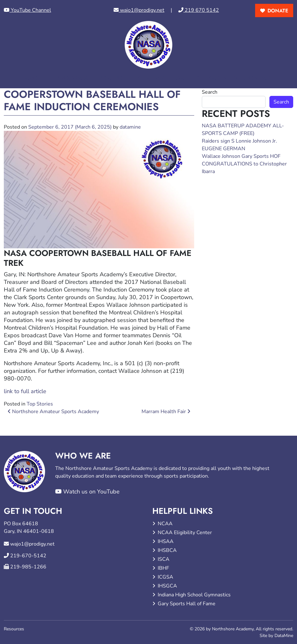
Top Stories (40, 404)
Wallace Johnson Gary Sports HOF (241, 156)
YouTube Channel (27, 10)
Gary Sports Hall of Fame (187, 604)
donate (278, 11)
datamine (130, 127)
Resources (14, 629)
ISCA (164, 559)
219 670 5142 (199, 10)
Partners (223, 78)
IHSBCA (167, 550)
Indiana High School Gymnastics (194, 595)
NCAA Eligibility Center (185, 533)
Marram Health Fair (166, 412)
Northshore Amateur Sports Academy (53, 412)
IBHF (163, 568)
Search (210, 92)
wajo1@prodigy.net (139, 10)
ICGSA (165, 577)
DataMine (284, 636)
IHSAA (166, 541)
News (155, 78)
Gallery (188, 78)
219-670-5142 (28, 556)
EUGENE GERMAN (224, 149)
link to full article (25, 391)
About (35, 78)
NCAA (165, 524)
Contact (259, 78)
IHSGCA (167, 586)
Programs (73, 78)
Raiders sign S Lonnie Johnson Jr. (239, 141)
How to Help (118, 78)
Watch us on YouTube (87, 492)
